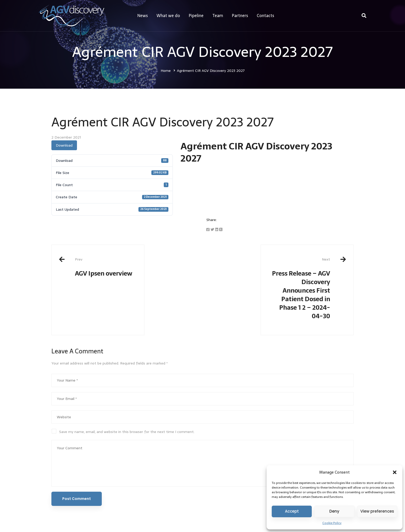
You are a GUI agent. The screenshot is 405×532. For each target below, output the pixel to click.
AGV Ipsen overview (106, 267)
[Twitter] (212, 230)
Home (166, 71)
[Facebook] (208, 230)
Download (64, 145)
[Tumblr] (221, 230)
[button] (395, 472)
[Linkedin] (217, 230)
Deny (334, 511)
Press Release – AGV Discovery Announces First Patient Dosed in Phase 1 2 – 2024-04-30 (299, 289)
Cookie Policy (332, 523)
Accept (292, 511)
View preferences (377, 511)
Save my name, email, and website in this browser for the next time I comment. (127, 432)
